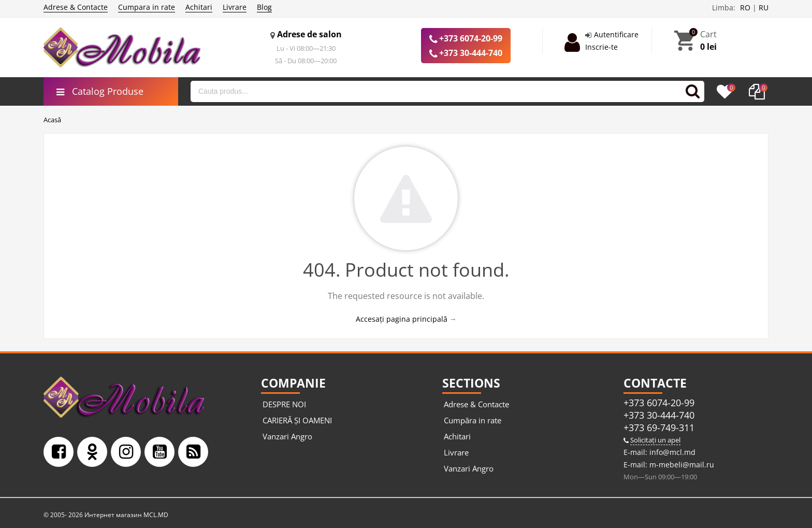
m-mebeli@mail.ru (681, 465)
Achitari (199, 7)
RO (745, 8)
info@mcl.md (671, 452)
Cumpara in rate (147, 7)
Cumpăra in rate (473, 420)
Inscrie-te (601, 47)
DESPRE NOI (284, 404)
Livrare (235, 7)
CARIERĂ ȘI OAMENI (297, 420)
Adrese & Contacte (76, 7)
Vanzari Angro (287, 436)
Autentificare (616, 34)
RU (764, 8)
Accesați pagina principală (402, 319)
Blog (264, 7)
